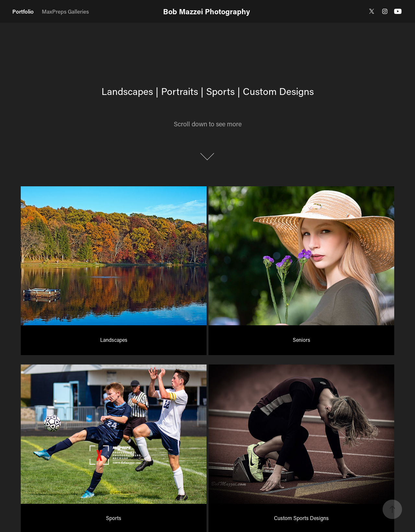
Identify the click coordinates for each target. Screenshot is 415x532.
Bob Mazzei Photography (207, 11)
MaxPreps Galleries (65, 11)
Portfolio (23, 11)
